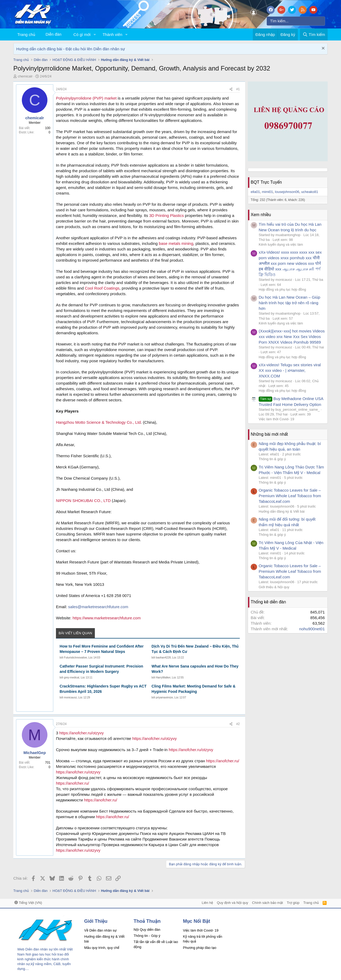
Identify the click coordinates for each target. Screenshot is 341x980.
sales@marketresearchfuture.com (98, 607)
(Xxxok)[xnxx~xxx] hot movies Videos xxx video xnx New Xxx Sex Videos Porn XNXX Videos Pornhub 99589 (292, 337)
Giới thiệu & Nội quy (274, 587)
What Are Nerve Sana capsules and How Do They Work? (195, 669)
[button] (95, 34)
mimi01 (267, 192)
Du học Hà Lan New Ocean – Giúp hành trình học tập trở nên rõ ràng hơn (289, 303)
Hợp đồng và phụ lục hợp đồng (282, 289)
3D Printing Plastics (167, 215)
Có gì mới (82, 34)
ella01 (255, 192)
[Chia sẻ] (231, 89)
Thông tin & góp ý (272, 459)
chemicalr (25, 76)
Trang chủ (26, 34)
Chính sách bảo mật (267, 903)
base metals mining (176, 243)
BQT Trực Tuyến (266, 182)
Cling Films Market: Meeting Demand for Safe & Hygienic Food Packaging (194, 689)
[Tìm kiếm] (296, 21)
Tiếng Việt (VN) (28, 903)
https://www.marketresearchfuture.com (107, 618)
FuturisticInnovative (75, 658)
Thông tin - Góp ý (147, 936)
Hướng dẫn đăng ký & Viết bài (282, 511)
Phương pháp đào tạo (200, 948)
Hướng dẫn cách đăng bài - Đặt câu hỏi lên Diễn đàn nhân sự (71, 49)
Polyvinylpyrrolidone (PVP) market (86, 98)
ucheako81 (310, 192)
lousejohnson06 (287, 192)
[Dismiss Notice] (322, 49)
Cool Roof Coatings (102, 288)
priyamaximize (164, 697)
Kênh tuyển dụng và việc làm (281, 244)
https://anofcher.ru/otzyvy (82, 733)
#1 (238, 89)
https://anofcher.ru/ (222, 761)
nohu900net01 (312, 629)
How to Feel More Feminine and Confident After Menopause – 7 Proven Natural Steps (102, 649)
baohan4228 (163, 658)
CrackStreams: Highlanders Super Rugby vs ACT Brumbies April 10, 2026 (103, 689)
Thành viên (112, 34)
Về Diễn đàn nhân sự (100, 930)
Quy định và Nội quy (233, 903)
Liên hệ (207, 903)
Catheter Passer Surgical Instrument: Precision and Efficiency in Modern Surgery (102, 669)
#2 (238, 724)
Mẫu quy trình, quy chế (102, 948)
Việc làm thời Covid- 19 (276, 419)
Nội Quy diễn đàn (147, 930)
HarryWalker (163, 678)
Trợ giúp (293, 903)
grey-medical (72, 678)
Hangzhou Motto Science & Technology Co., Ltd (98, 422)
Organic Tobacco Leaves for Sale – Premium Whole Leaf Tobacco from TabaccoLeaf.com (290, 496)
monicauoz (70, 697)
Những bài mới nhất (269, 434)
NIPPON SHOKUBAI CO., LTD (83, 501)
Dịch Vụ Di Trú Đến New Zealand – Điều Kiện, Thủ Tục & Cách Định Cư (195, 649)
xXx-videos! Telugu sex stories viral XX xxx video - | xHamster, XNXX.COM (290, 370)
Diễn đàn (54, 34)
